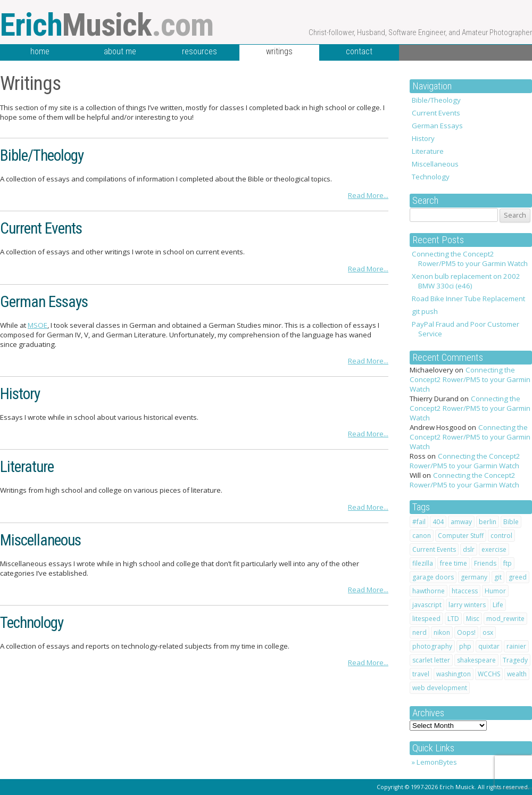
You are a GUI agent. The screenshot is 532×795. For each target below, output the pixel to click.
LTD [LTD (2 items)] (453, 619)
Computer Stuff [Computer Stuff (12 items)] (461, 536)
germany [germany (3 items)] (474, 577)
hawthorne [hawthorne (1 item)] (429, 591)
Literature (428, 151)
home (40, 51)
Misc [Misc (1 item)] (473, 619)
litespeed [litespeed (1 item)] (426, 619)
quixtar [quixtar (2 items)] (489, 646)
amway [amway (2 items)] (461, 522)
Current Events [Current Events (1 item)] (434, 549)
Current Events (436, 113)
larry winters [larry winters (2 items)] (467, 605)
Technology (431, 177)
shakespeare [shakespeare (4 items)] (476, 660)
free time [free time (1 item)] (454, 563)
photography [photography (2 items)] (432, 646)
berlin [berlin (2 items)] (488, 522)
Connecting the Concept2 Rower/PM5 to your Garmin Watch (470, 259)
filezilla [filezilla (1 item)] (423, 563)
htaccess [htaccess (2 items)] (465, 591)
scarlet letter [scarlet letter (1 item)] (431, 660)
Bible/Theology (436, 100)
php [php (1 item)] (465, 646)
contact (359, 51)
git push (425, 311)
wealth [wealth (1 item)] (517, 674)
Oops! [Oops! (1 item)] (466, 632)
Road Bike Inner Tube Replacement (468, 299)
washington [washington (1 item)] (454, 674)
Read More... (368, 195)
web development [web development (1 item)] (440, 688)
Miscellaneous (435, 164)
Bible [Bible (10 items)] (511, 522)
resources (199, 51)
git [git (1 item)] (498, 577)
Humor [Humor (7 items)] (495, 591)
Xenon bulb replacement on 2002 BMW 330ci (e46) (466, 281)
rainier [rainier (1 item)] (516, 646)
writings (279, 51)
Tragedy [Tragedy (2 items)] (515, 660)
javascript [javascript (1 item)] (427, 605)
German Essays (437, 126)
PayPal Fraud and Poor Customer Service (465, 329)
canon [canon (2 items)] (422, 536)
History (423, 138)
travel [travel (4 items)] (421, 674)
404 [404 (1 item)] (438, 522)
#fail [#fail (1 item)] (419, 522)
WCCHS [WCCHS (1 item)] (489, 674)
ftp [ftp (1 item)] (508, 563)
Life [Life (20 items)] (498, 605)
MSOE (38, 325)
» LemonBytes (434, 762)
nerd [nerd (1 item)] (419, 632)
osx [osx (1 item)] (488, 632)
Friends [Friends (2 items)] (485, 563)
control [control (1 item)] (501, 536)
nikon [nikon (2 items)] (442, 632)
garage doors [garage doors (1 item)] (433, 577)
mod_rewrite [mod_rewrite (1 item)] (505, 619)
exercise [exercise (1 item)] (494, 549)
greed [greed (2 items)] (518, 577)
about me (120, 51)
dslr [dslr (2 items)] (469, 549)
